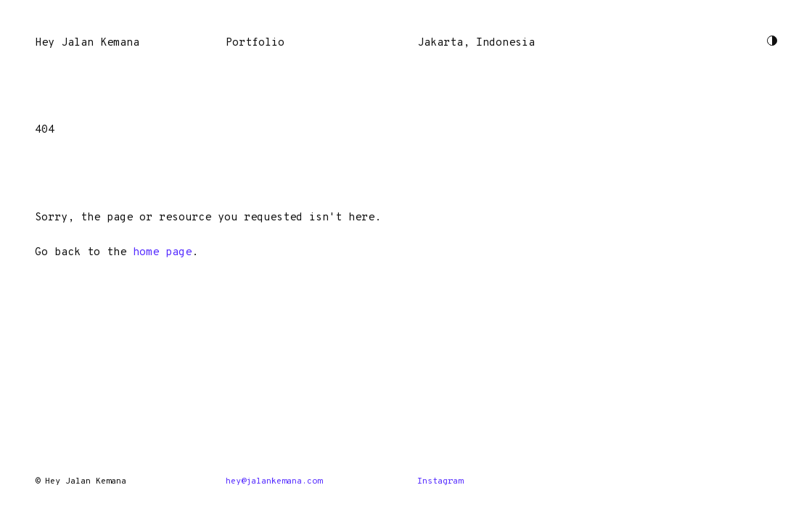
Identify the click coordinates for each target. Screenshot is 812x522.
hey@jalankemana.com (274, 481)
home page (162, 253)
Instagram (440, 481)
